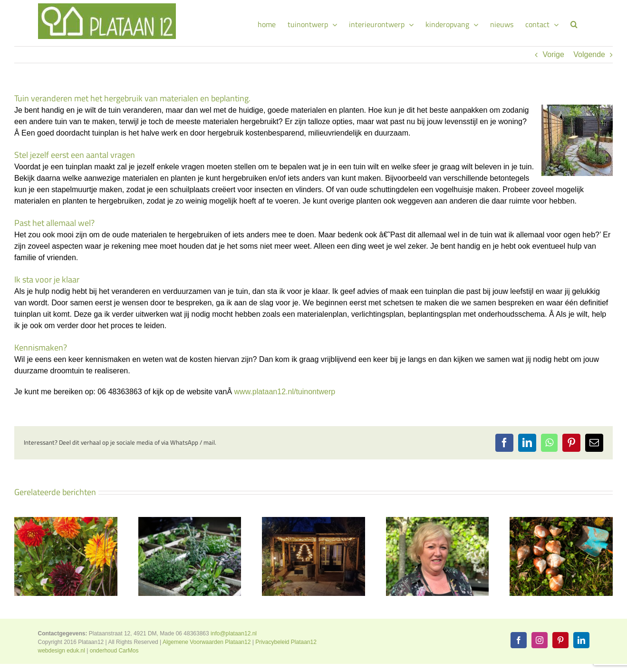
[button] (574, 23)
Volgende (589, 54)
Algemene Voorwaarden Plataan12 (207, 642)
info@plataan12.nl (234, 633)
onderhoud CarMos (114, 651)
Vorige (553, 54)
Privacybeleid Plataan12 (286, 642)
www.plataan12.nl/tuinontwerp (285, 392)
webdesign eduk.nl (62, 651)
